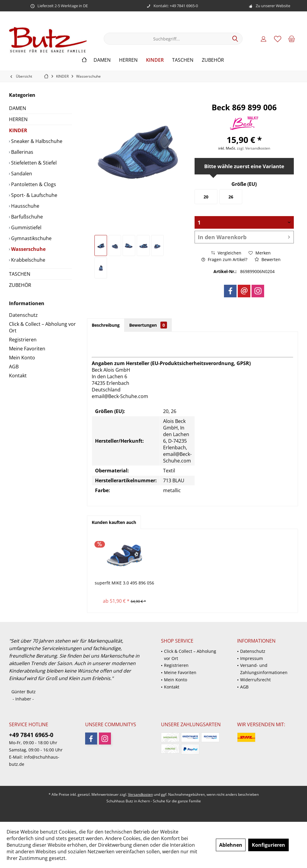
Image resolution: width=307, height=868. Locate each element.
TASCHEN (20, 274)
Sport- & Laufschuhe (34, 195)
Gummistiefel (26, 227)
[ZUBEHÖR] (213, 60)
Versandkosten (140, 794)
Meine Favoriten (27, 349)
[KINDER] (155, 60)
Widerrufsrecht (255, 680)
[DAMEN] (102, 60)
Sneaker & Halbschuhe (36, 141)
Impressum (252, 658)
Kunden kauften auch (114, 522)
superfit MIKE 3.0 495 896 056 (124, 583)
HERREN (18, 119)
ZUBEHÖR (20, 285)
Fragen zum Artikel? (224, 259)
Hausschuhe (25, 206)
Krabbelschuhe (28, 260)
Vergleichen (226, 253)
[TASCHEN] (183, 60)
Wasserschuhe (28, 249)
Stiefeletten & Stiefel (33, 163)
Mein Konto (22, 358)
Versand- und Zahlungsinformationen (264, 669)
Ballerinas (22, 152)
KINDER (18, 130)
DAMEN (18, 108)
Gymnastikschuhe (31, 238)
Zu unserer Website (273, 6)
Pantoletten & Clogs (33, 184)
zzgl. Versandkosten (253, 148)
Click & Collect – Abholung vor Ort (42, 327)
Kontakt (18, 376)
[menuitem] (292, 39)
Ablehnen (231, 845)
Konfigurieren (268, 845)
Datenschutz (23, 315)
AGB (14, 367)
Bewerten (268, 259)
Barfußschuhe (26, 217)
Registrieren (23, 340)
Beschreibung (106, 325)
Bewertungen (148, 325)
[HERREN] (128, 60)
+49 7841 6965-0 (31, 735)
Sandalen (21, 174)
